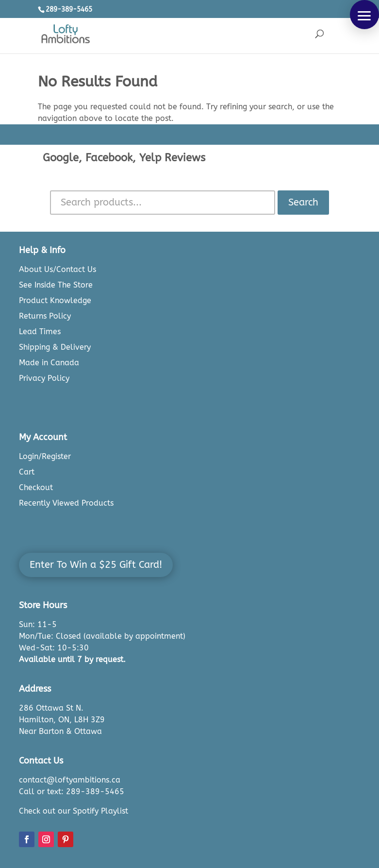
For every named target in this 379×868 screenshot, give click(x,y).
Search (303, 202)
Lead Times (40, 332)
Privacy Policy (44, 378)
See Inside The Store (56, 285)
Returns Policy (45, 316)
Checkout (36, 487)
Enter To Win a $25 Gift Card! (96, 565)
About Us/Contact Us (58, 269)
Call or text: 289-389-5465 (72, 791)
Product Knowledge (55, 300)
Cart (27, 472)
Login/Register (45, 456)
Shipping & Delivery (55, 347)
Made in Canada (49, 363)
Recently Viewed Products (66, 503)
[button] (364, 15)
